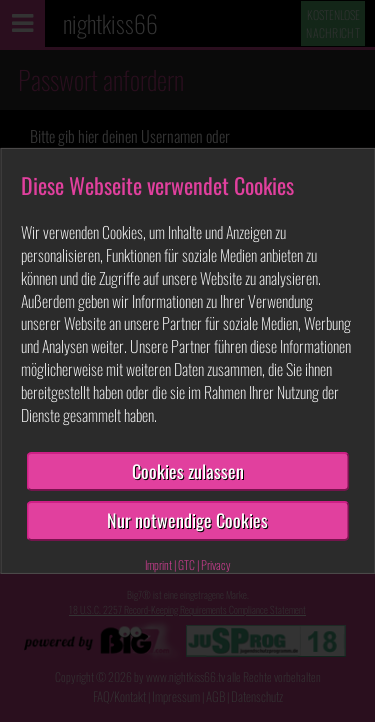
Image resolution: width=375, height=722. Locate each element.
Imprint (158, 564)
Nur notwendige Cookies (187, 520)
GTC (186, 564)
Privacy (216, 564)
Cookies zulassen (188, 471)
